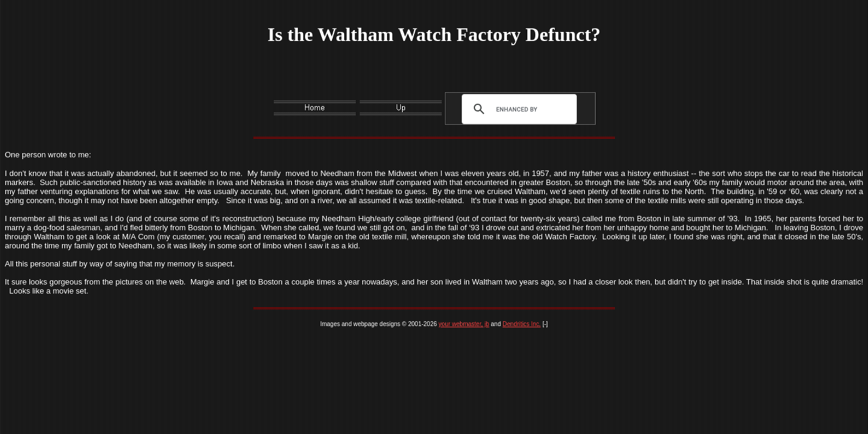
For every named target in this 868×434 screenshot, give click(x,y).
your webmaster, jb (464, 324)
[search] (517, 109)
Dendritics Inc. (522, 324)
